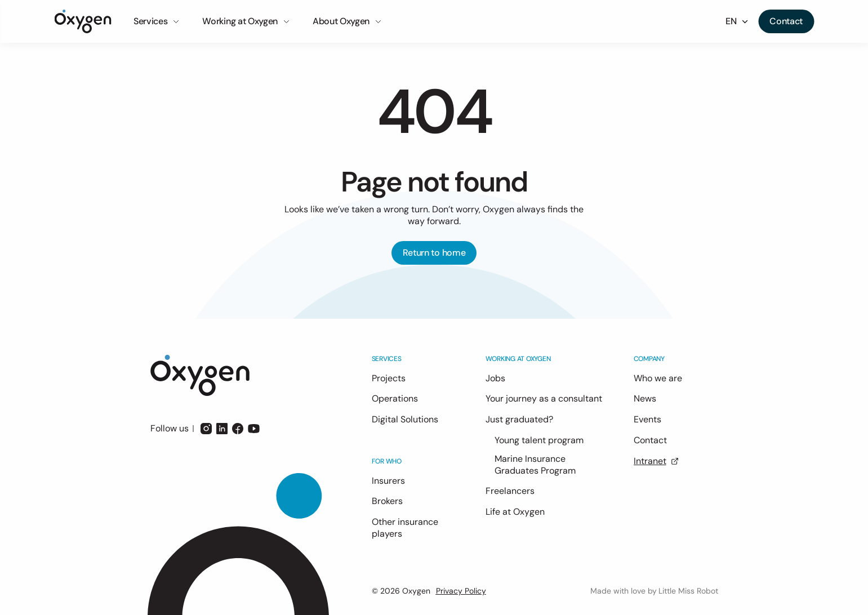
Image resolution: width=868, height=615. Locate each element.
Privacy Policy (461, 591)
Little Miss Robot (688, 591)
